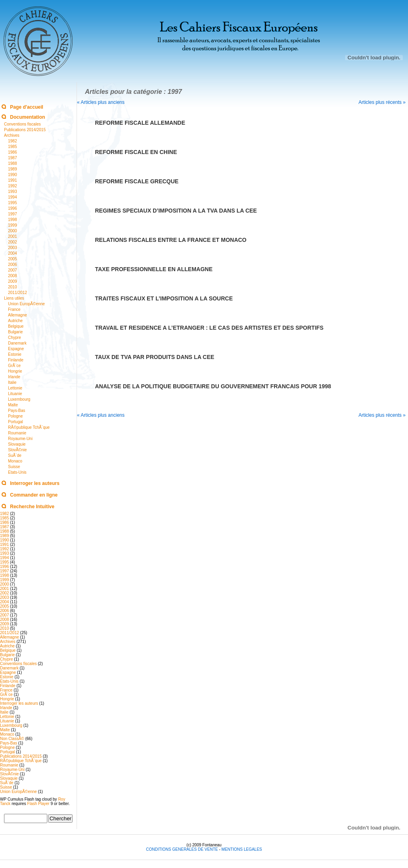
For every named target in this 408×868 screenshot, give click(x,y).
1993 (12, 192)
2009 (12, 281)
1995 (12, 203)
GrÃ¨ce (14, 366)
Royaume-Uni (20, 439)
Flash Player (38, 804)
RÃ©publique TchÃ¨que (29, 427)
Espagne (16, 349)
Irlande (14, 377)
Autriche (15, 321)
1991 (12, 180)
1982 (12, 141)
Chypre (14, 338)
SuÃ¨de (15, 455)
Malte (13, 405)
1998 (12, 220)
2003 (12, 248)
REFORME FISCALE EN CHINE (136, 152)
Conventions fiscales (22, 124)
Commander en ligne (34, 495)
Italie (12, 382)
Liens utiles (14, 298)
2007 (12, 270)
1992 (12, 186)
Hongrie (15, 371)
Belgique (16, 326)
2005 (12, 259)
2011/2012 (17, 293)
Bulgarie (15, 332)
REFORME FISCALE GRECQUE (137, 181)
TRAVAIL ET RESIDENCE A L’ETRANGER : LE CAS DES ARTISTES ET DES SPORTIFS (209, 328)
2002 (12, 242)
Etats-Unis (17, 472)
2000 (12, 231)
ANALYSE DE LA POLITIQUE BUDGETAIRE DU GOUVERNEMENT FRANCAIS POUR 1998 (213, 386)
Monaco (15, 461)
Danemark (17, 343)
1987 (12, 158)
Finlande (16, 360)
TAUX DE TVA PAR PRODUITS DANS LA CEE (155, 357)
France (14, 309)
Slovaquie (17, 444)
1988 (12, 163)
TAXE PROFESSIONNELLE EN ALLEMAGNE (154, 269)
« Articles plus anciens (101, 102)
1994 (12, 197)
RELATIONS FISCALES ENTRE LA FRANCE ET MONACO (171, 240)
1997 (12, 214)
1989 (12, 169)
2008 (12, 276)
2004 (12, 253)
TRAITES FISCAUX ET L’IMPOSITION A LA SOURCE (164, 298)
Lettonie (15, 388)
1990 (12, 175)
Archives (12, 135)
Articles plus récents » (382, 102)
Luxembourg (19, 399)
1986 (12, 152)
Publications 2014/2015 (25, 130)
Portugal (15, 422)
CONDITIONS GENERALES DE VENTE (182, 849)
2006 (12, 265)
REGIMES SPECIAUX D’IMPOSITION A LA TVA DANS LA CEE (176, 211)
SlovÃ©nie (17, 450)
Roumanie (17, 433)
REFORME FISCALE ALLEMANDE (140, 123)
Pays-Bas (17, 411)
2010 (12, 287)
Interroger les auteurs (35, 483)
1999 (12, 225)
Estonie (15, 354)
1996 (12, 208)
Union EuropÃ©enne (26, 304)
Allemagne (17, 315)
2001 (12, 236)
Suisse (14, 467)
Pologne (15, 416)
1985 (12, 147)
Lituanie (15, 394)
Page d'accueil (27, 107)
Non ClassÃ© (12, 739)
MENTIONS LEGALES (242, 849)
